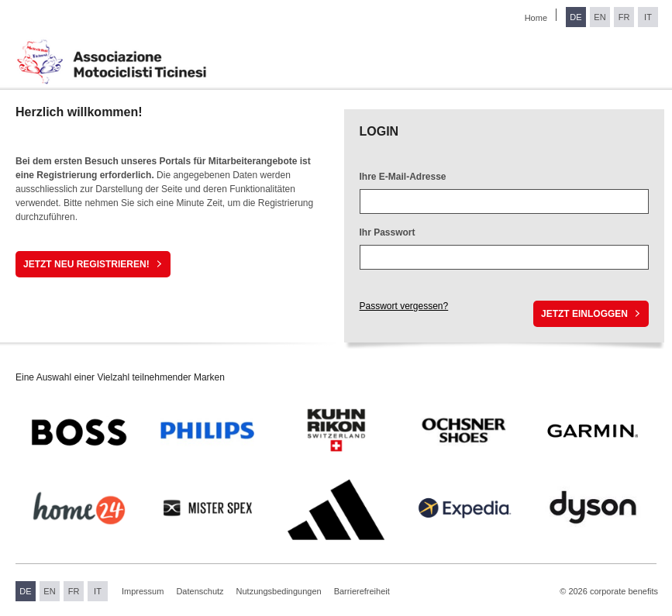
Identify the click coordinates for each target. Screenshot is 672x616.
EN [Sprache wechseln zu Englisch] (600, 17)
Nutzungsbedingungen (279, 591)
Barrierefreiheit (362, 591)
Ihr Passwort (388, 232)
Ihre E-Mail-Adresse (403, 177)
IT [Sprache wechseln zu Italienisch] (648, 17)
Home (536, 18)
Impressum (143, 591)
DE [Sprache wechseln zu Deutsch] (576, 17)
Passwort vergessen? (404, 306)
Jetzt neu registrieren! (86, 264)
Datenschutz (200, 591)
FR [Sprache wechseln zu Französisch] (624, 17)
